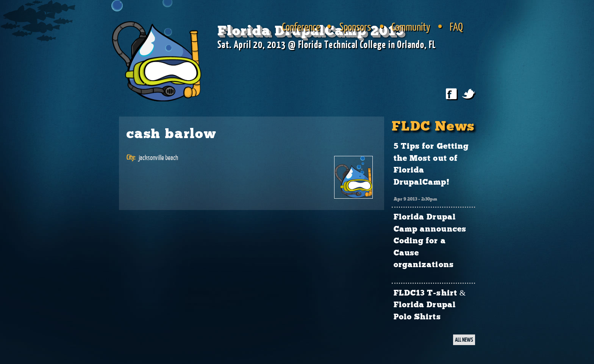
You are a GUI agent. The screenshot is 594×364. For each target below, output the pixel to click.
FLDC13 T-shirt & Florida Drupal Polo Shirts (430, 305)
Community (411, 26)
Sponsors (355, 26)
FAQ (456, 26)
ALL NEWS (464, 340)
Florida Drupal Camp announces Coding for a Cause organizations (430, 241)
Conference (301, 26)
